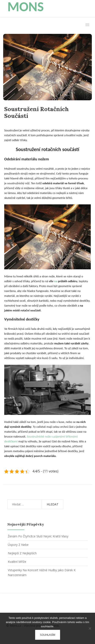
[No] (90, 628)
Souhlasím (48, 635)
